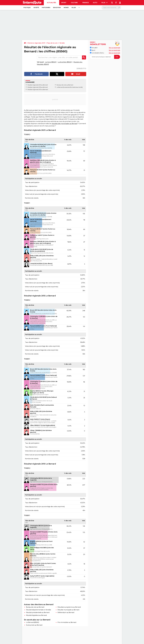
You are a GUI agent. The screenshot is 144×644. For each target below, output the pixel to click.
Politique (27, 8)
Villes (74, 8)
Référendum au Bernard (66, 612)
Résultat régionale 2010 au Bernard (38, 90)
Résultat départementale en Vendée (38, 610)
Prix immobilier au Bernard (67, 622)
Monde (66, 8)
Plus (105, 3)
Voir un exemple (114, 48)
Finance (86, 3)
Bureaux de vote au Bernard (65, 85)
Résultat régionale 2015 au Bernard (37, 87)
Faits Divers (46, 8)
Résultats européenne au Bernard (69, 607)
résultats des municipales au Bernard (64, 124)
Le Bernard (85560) (32, 622)
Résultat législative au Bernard (36, 615)
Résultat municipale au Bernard (68, 610)
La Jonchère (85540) (65, 62)
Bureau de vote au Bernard (35, 607)
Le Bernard (60, 87)
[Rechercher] (111, 8)
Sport (64, 3)
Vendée (62, 43)
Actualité (94, 48)
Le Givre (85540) (51, 62)
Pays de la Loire (52, 43)
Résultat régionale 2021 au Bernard (38, 85)
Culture (74, 3)
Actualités (51, 3)
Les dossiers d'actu (97, 53)
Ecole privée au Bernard (34, 625)
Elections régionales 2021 (36, 43)
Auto (95, 3)
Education (57, 8)
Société (36, 8)
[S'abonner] (105, 57)
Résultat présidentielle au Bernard (38, 612)
